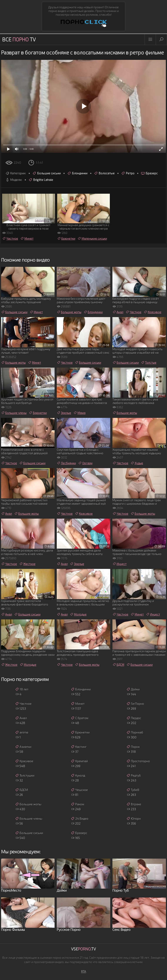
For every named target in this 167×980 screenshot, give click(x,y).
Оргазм (85, 463)
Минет (27, 239)
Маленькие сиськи (92, 239)
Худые (137, 463)
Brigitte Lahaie (41, 180)
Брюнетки (66, 239)
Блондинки (77, 173)
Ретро (128, 173)
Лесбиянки (66, 463)
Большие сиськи (47, 173)
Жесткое (27, 564)
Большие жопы (69, 312)
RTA (84, 971)
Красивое (152, 312)
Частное (10, 239)
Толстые (149, 363)
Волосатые (104, 173)
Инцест (119, 564)
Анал (118, 312)
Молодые (78, 614)
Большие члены (14, 413)
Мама (79, 413)
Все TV (19, 39)
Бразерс (149, 173)
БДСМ (118, 665)
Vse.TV (83, 949)
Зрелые (64, 413)
